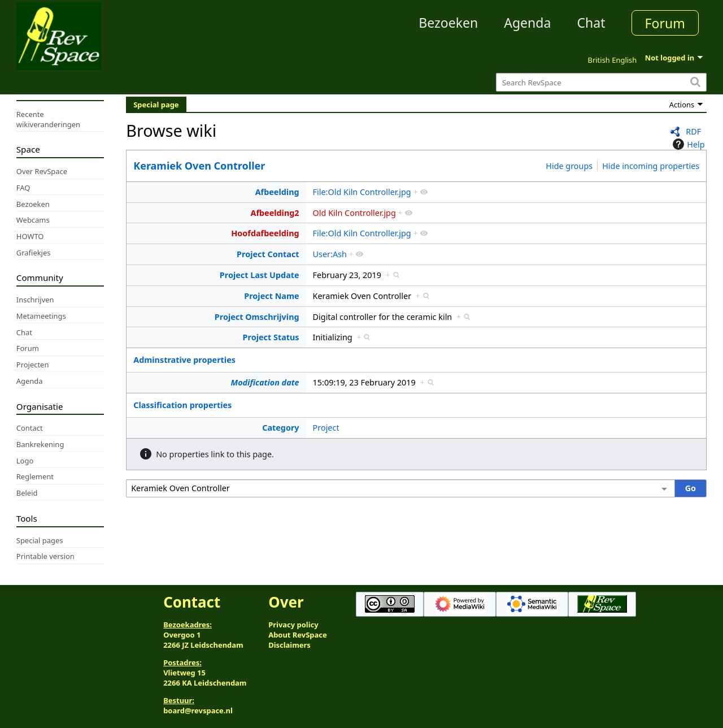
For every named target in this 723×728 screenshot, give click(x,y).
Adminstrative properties (184, 360)
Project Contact (268, 254)
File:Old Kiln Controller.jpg (362, 192)
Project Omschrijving (257, 317)
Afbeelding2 (275, 213)
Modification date (265, 382)
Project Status (271, 337)
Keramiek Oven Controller (199, 166)
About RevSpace (298, 635)
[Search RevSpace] (601, 82)
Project (326, 428)
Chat (591, 23)
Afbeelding (277, 192)
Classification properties (182, 405)
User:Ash (330, 254)
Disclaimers (289, 645)
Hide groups (569, 166)
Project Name (271, 296)
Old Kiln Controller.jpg (354, 213)
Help (687, 144)
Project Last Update (260, 275)
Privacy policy (293, 625)
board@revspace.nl (198, 710)
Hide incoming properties (651, 166)
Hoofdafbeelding (265, 233)
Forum (665, 23)
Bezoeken (448, 23)
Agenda (527, 23)
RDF (693, 131)
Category (280, 428)
